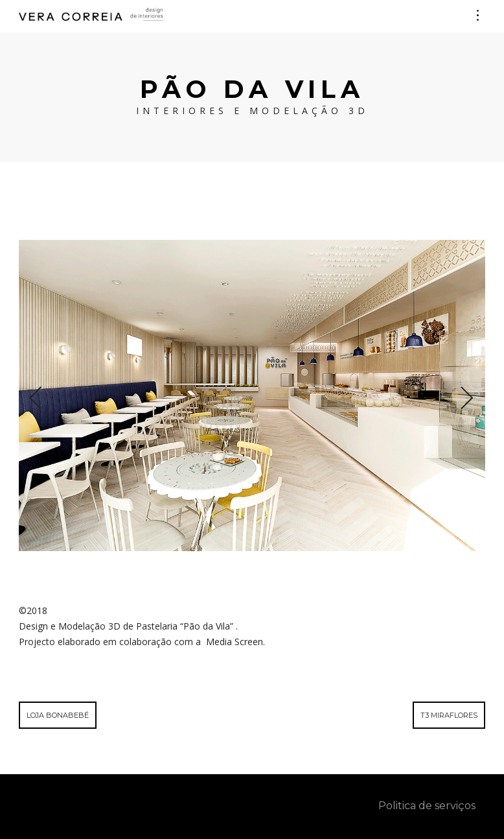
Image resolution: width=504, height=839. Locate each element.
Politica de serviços (427, 806)
